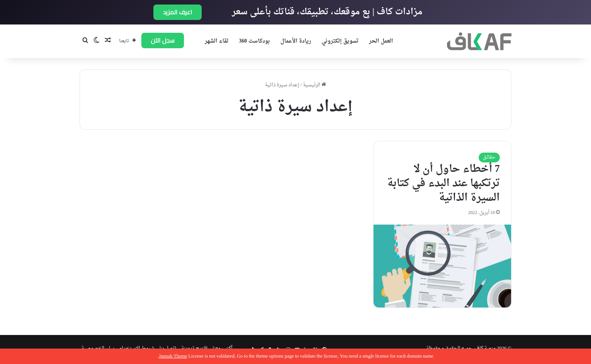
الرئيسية (315, 85)
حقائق (489, 157)
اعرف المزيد (178, 12)
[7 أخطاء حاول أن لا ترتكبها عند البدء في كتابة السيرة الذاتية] (442, 266)
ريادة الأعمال (296, 41)
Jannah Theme (173, 356)
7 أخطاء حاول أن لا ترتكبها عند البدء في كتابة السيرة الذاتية (443, 184)
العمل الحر (381, 41)
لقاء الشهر (217, 41)
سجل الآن (163, 40)
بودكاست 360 (254, 41)
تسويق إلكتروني (340, 41)
